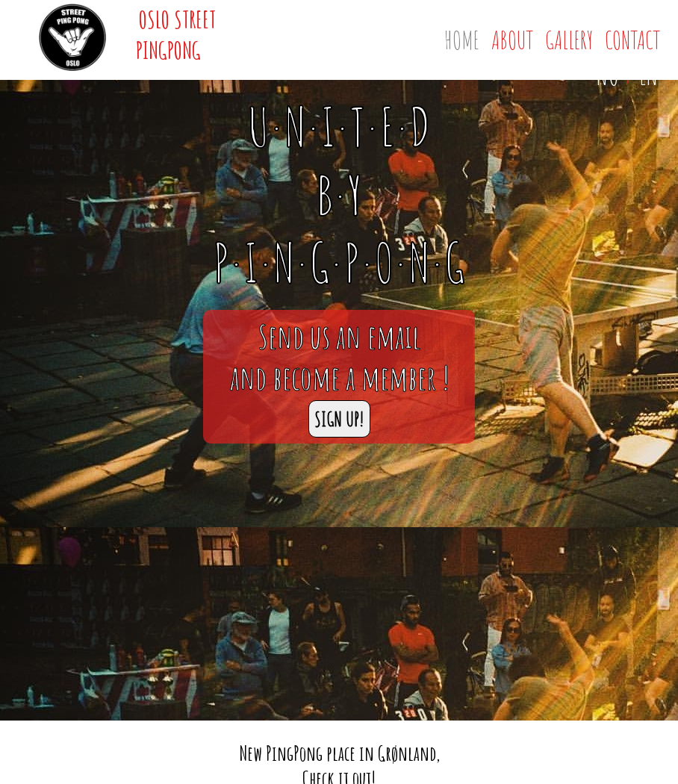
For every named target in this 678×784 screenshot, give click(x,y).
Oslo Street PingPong (176, 34)
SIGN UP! (339, 419)
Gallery (569, 40)
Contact (632, 40)
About (512, 40)
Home (462, 40)
